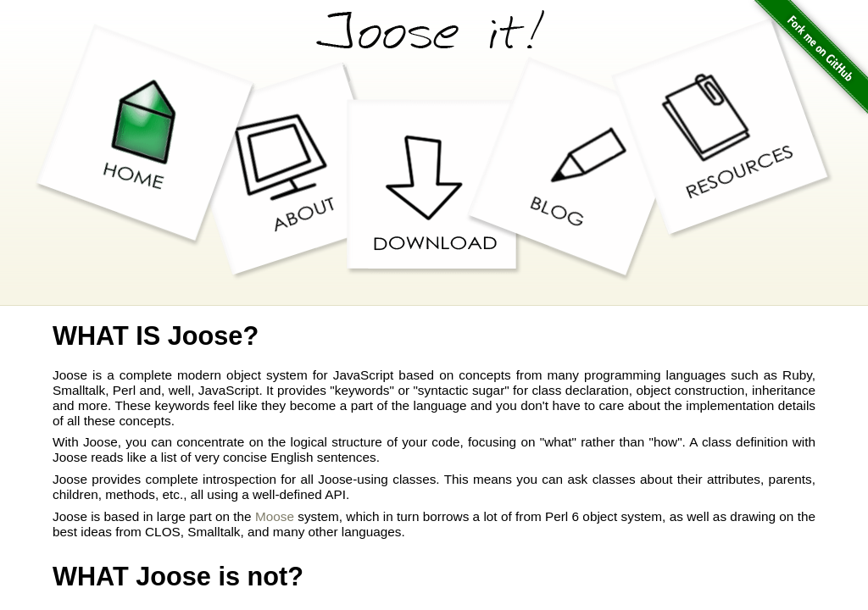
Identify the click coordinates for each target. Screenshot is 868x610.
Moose (275, 516)
